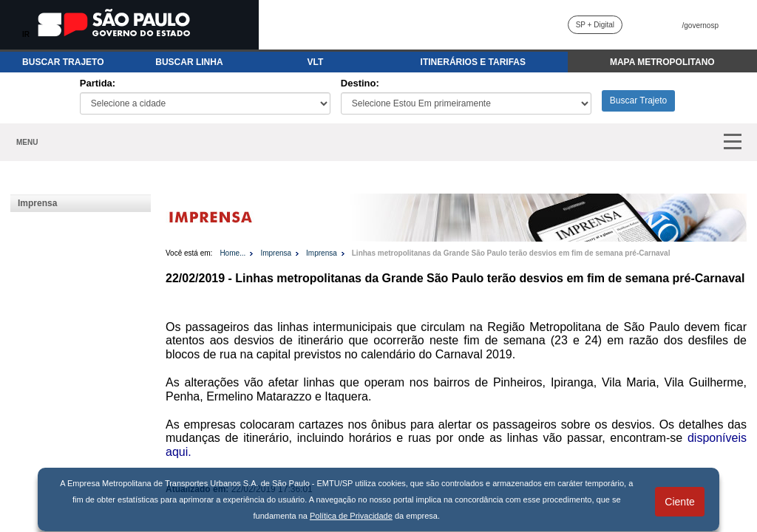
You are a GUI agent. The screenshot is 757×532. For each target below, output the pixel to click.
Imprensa (37, 203)
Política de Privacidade (351, 516)
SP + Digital (595, 25)
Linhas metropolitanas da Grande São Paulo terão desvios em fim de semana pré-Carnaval (511, 253)
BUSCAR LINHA (189, 62)
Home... (232, 253)
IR (26, 34)
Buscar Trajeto (638, 100)
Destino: (360, 83)
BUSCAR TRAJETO (63, 62)
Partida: (98, 83)
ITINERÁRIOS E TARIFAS (473, 62)
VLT (316, 62)
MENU (27, 142)
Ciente (679, 502)
